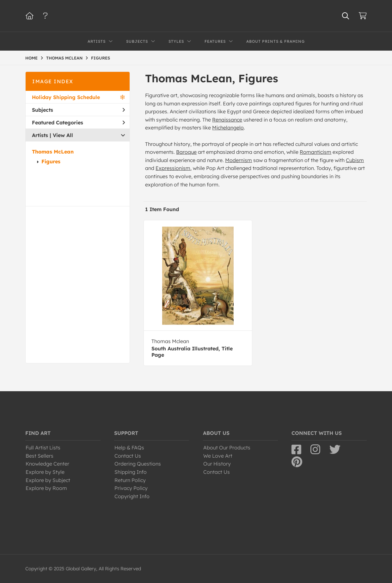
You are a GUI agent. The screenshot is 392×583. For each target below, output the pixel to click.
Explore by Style (45, 472)
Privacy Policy (131, 488)
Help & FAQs (129, 448)
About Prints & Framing (276, 41)
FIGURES (101, 58)
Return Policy (130, 480)
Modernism (239, 160)
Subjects (78, 110)
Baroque (186, 152)
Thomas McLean (53, 152)
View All (63, 135)
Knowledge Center (47, 464)
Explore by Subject (48, 480)
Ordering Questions (138, 464)
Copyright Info (132, 496)
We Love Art (218, 456)
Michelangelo (228, 128)
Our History (217, 464)
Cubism (355, 160)
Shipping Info (131, 472)
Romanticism (315, 152)
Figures (51, 161)
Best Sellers (40, 456)
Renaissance (227, 120)
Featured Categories (78, 122)
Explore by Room (46, 488)
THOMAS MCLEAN (64, 58)
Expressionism (173, 168)
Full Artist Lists (43, 448)
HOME (31, 58)
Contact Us (128, 456)
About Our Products (227, 448)
